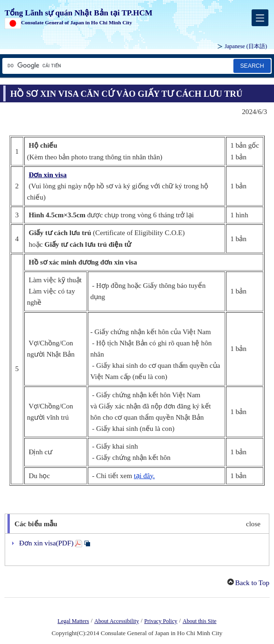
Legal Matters (73, 621)
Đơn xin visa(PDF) (46, 543)
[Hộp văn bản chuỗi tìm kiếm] (117, 66)
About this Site (199, 621)
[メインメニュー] (260, 18)
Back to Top (252, 583)
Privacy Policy (161, 621)
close (253, 524)
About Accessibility (117, 621)
